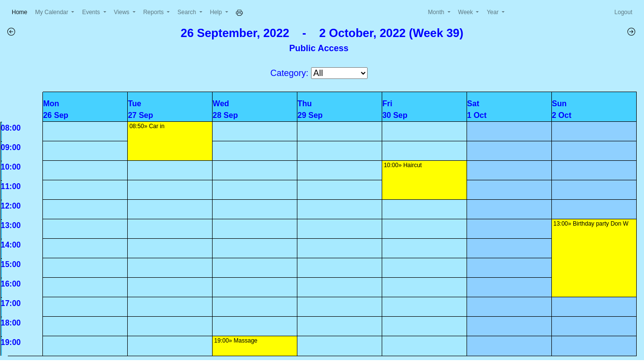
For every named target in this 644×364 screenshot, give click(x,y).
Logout (623, 12)
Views (123, 12)
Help (217, 12)
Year (493, 12)
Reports (154, 12)
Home (21, 11)
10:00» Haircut (403, 165)
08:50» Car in (147, 126)
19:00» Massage (236, 341)
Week (467, 12)
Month (437, 12)
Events (92, 12)
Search (187, 12)
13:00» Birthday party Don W (591, 224)
